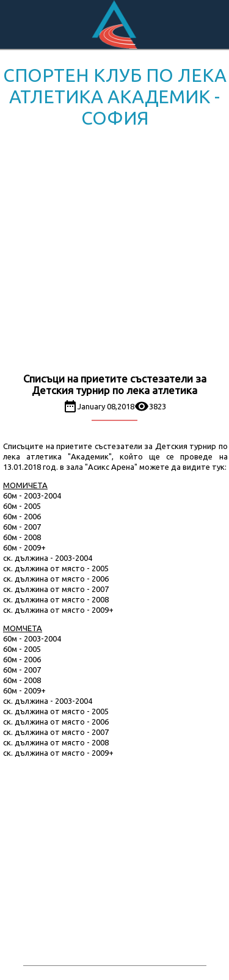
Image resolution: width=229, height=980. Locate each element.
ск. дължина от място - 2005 (56, 568)
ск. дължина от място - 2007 (56, 589)
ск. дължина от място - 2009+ (58, 610)
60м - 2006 (22, 516)
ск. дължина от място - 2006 (56, 579)
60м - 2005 (22, 506)
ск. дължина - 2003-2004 (48, 558)
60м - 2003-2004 (32, 495)
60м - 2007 (22, 527)
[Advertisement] (114, 253)
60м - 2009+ (24, 547)
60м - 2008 (22, 537)
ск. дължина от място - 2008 (56, 599)
